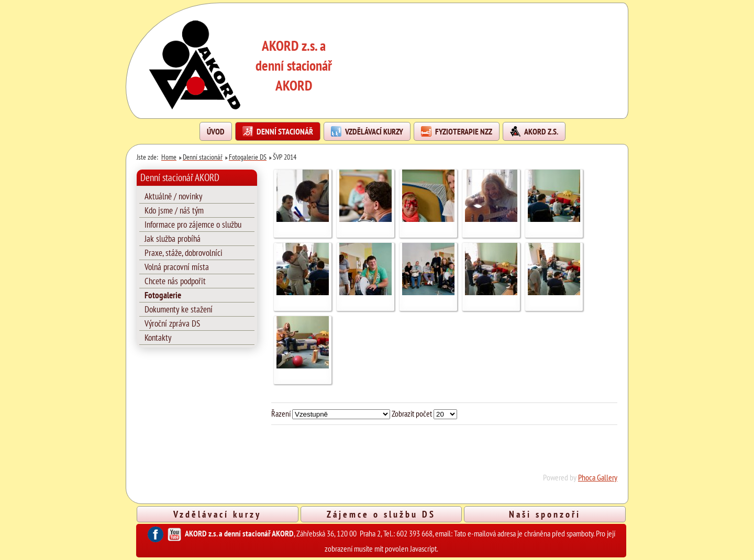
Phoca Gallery (598, 477)
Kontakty (158, 338)
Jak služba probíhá (173, 239)
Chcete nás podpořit (175, 281)
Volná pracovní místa (177, 267)
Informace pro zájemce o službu (193, 225)
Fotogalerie (163, 295)
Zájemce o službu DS (381, 514)
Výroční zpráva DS (172, 323)
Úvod (216, 131)
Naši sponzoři (545, 514)
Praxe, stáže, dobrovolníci (184, 253)
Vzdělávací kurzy (217, 514)
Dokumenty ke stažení (179, 309)
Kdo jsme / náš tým (174, 210)
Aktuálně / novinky (173, 196)
